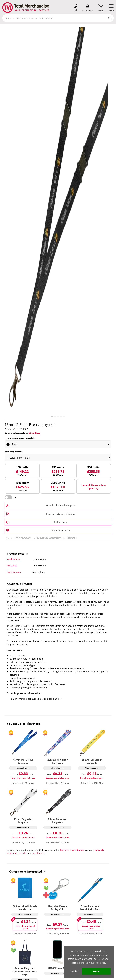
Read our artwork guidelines (61, 514)
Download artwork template (61, 505)
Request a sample (61, 530)
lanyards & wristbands (72, 850)
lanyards (99, 850)
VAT (15, 497)
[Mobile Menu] (111, 8)
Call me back (61, 522)
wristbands (39, 853)
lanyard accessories (17, 853)
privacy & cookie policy (95, 963)
